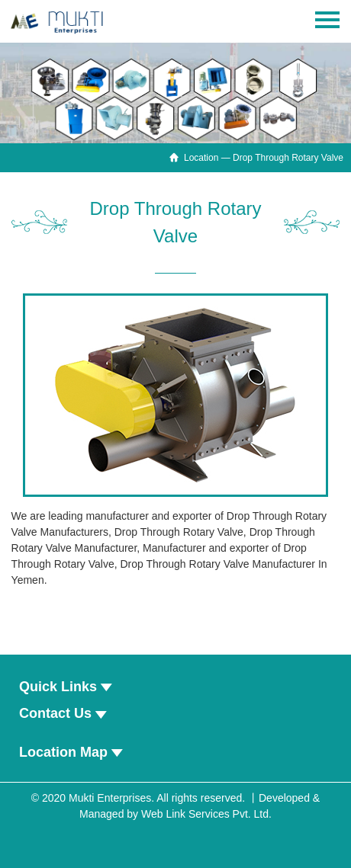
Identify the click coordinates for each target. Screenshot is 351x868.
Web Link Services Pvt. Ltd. (206, 814)
